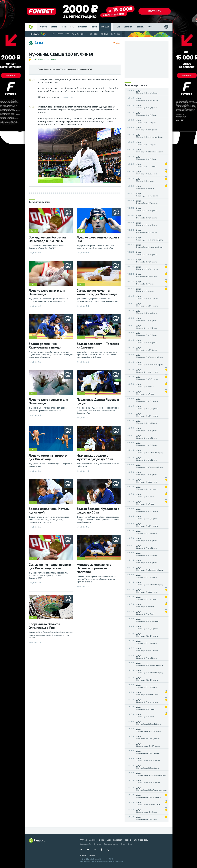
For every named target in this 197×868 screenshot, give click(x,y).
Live (118, 27)
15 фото (81, 337)
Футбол (43, 27)
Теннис (64, 27)
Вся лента (128, 27)
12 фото (81, 393)
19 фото (81, 449)
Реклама (92, 855)
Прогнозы (140, 27)
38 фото (33, 393)
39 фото (33, 558)
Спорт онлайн (86, 844)
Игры (123, 844)
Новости (60, 34)
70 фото (33, 618)
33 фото (33, 284)
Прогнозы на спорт (111, 844)
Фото (150, 27)
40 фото (81, 231)
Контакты (83, 855)
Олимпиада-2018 (141, 840)
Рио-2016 (105, 27)
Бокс (72, 27)
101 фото (33, 231)
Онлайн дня (79, 34)
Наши (106, 34)
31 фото (81, 284)
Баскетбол (83, 27)
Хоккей (54, 27)
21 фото (81, 502)
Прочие (94, 27)
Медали (96, 34)
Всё (53, 34)
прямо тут (68, 97)
